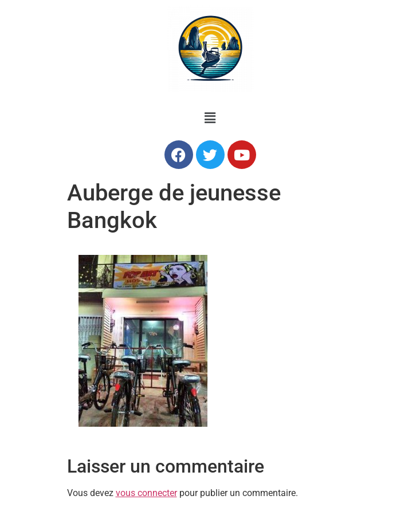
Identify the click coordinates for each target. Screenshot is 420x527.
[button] (210, 118)
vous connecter (146, 493)
